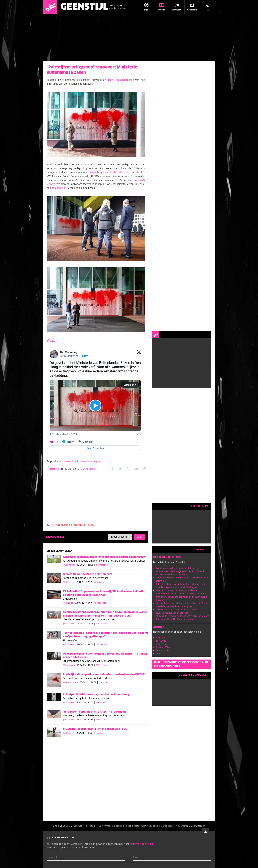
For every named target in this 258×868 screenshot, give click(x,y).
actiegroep (96, 461)
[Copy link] (85, 442)
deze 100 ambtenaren (121, 80)
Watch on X (130, 385)
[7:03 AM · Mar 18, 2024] (63, 435)
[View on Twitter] (139, 354)
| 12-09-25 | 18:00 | (92, 565)
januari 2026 (162, 650)
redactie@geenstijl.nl (142, 844)
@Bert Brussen (70, 682)
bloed (75, 461)
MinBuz (57, 461)
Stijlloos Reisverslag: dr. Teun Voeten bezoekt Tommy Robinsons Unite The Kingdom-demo (182, 618)
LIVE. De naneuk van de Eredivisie (173, 613)
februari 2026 (163, 647)
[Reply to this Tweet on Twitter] (68, 442)
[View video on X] (95, 406)
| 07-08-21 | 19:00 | (93, 682)
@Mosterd (68, 582)
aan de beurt (59, 188)
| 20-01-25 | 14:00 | (90, 603)
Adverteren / (183, 826)
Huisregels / (91, 826)
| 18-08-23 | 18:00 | (92, 644)
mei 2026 (161, 638)
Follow (85, 356)
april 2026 (161, 641)
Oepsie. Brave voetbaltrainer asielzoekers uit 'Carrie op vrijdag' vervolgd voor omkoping (182, 605)
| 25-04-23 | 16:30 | (92, 665)
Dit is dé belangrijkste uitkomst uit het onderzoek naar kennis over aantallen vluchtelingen (181, 586)
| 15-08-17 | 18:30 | (89, 733)
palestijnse (84, 461)
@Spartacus (53, 469)
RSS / (101, 826)
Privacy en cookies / (115, 826)
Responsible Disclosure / (162, 826)
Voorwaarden (198, 826)
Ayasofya (131, 561)
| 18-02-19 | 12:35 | (90, 720)
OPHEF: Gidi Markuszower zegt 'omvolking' (177, 610)
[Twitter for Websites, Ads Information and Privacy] (139, 435)
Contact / (79, 826)
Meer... (159, 654)
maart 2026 (162, 644)
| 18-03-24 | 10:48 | (77, 469)
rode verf (67, 461)
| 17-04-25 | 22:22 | (90, 582)
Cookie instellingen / (137, 826)
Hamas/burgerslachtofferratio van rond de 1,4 (116, 173)
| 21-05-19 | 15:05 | (90, 702)
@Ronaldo (68, 603)
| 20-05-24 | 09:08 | (92, 624)
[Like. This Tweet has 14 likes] (54, 442)
